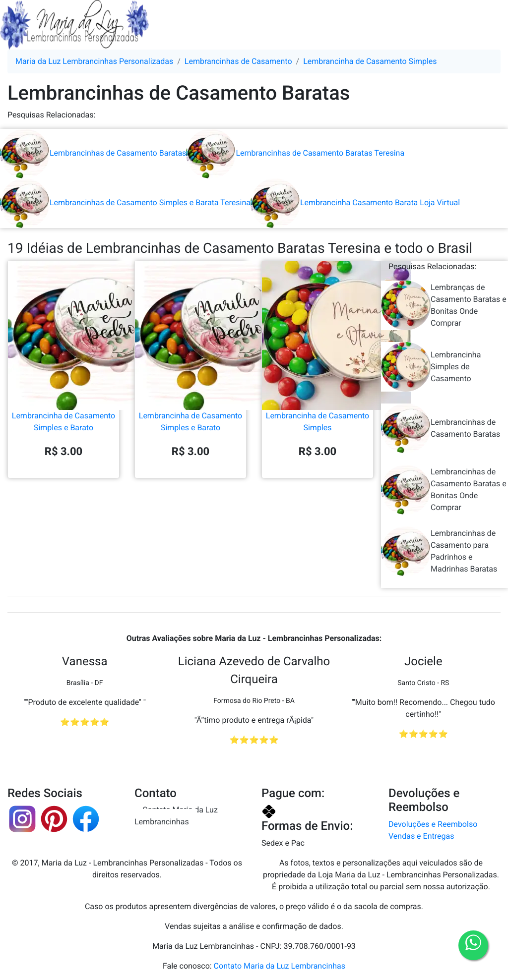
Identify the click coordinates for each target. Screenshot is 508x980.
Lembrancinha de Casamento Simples (317, 381)
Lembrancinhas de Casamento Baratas (93, 153)
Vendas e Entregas (421, 836)
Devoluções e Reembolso (433, 824)
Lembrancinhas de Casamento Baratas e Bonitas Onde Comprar (444, 490)
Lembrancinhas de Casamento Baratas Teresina (295, 153)
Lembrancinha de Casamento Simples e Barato (63, 381)
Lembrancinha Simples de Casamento (431, 367)
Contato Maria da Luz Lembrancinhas (176, 816)
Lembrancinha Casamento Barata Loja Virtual (355, 202)
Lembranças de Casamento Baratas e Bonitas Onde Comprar (444, 305)
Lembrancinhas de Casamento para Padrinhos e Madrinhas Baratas (439, 551)
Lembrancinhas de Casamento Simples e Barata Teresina (125, 202)
